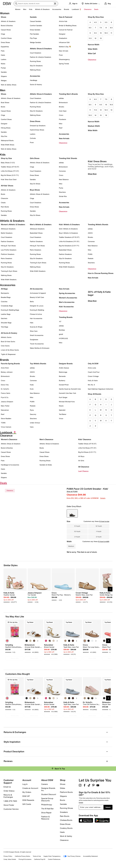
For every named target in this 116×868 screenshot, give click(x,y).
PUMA (90, 254)
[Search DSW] (36, 4)
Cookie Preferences (54, 859)
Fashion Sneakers (7, 241)
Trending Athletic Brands (98, 224)
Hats (32, 323)
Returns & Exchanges (8, 796)
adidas (61, 98)
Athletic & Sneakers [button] (42, 9)
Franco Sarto (6, 393)
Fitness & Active (36, 314)
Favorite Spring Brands (10, 364)
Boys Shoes (35, 190)
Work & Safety (66, 836)
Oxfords (33, 138)
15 (101, 115)
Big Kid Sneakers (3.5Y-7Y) (69, 246)
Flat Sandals (34, 34)
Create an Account (30, 788)
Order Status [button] (9, 791)
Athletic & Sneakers (8, 21)
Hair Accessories (36, 318)
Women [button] (18, 9)
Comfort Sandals (36, 25)
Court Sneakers (36, 53)
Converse (62, 171)
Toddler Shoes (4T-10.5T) (10, 167)
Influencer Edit (64, 42)
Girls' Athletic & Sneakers (68, 229)
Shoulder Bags (6, 323)
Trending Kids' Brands (68, 158)
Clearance (92, 60)
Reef (61, 128)
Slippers (4, 76)
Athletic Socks (6, 337)
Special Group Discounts (47, 799)
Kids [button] (31, 9)
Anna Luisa (92, 368)
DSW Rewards (28, 800)
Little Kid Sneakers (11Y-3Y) (69, 241)
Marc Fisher (5, 406)
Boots (3, 107)
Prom (61, 55)
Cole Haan (63, 111)
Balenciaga (63, 372)
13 (101, 38)
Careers (44, 784)
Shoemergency (64, 59)
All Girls (81, 461)
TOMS (3, 423)
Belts (32, 301)
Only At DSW (93, 364)
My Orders (27, 792)
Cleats (3, 203)
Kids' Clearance (85, 439)
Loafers (4, 59)
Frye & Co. (5, 397)
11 (111, 33)
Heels (3, 55)
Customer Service (11, 809)
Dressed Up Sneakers (38, 126)
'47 (60, 321)
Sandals (4, 72)
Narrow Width (94, 45)
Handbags (34, 80)
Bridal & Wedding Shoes (68, 25)
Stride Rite (63, 196)
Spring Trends (64, 64)
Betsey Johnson (7, 372)
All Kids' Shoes (7, 186)
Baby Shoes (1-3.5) (8, 163)
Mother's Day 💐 (65, 47)
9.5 (95, 33)
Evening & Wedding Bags (10, 310)
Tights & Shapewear (8, 354)
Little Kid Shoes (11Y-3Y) (10, 171)
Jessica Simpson (7, 402)
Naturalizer (5, 410)
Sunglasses (34, 339)
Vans (32, 427)
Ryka (32, 410)
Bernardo (62, 376)
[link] (14, 596)
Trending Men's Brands (68, 94)
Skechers (62, 192)
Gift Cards (27, 804)
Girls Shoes (35, 158)
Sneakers (64, 812)
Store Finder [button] (9, 805)
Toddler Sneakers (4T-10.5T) (69, 237)
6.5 (90, 28)
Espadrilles (5, 47)
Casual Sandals (36, 21)
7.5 (101, 28)
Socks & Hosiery (36, 84)
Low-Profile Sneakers (9, 250)
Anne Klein (5, 368)
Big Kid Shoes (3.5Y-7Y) (10, 175)
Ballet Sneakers (7, 233)
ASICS (90, 233)
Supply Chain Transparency (52, 856)
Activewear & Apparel (38, 293)
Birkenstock (63, 102)
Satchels (4, 318)
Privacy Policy (8, 856)
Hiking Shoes (6, 128)
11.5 (90, 38)
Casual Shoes (6, 30)
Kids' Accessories (66, 307)
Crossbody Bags (7, 306)
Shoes (3, 17)
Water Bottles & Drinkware (40, 348)
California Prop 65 (40, 859)
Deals (96, 9)
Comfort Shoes (6, 38)
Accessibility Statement (90, 856)
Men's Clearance (46, 439)
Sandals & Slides (46, 465)
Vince (61, 418)
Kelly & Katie (93, 380)
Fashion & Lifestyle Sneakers (40, 57)
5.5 (106, 22)
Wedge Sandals (35, 42)
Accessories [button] (57, 9)
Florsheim (62, 119)
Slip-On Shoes (35, 184)
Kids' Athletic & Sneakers (69, 224)
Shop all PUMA (72, 491)
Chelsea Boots (66, 820)
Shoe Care (34, 331)
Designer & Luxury (37, 306)
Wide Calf (92, 53)
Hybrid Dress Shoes (37, 130)
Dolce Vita (5, 385)
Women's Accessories (68, 298)
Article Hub (63, 21)
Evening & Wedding (37, 310)
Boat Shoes (5, 102)
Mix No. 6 (91, 385)
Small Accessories (37, 335)
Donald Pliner (64, 385)
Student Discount (49, 794)
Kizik (32, 389)
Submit (108, 807)
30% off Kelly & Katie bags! (99, 325)
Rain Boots (5, 207)
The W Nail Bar (47, 809)
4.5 (95, 22)
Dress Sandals (35, 30)
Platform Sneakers (8, 254)
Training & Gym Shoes (9, 271)
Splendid (62, 410)
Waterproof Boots (7, 140)
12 (95, 38)
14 (95, 115)
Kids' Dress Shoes (97, 193)
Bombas (62, 330)
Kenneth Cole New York (68, 393)
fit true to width (104, 541)
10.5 (106, 33)
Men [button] (25, 9)
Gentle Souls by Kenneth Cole (70, 389)
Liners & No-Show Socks (10, 350)
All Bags (4, 289)
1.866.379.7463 (10, 801)
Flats (3, 51)
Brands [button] (66, 9)
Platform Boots (66, 792)
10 (101, 33)
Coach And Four (94, 372)
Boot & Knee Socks (8, 341)
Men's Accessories (67, 302)
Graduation (63, 38)
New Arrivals (64, 51)
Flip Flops (33, 38)
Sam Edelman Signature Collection (100, 389)
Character (4, 198)
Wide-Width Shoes (8, 145)
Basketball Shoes (36, 233)
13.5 (90, 115)
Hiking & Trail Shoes (8, 246)
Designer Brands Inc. (48, 789)
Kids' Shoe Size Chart (9, 179)
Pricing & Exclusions (25, 859)
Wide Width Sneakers (9, 280)
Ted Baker (63, 414)
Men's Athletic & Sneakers (41, 224)
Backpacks (5, 293)
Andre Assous (64, 368)
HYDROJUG (63, 338)
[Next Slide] (110, 589)
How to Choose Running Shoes (101, 273)
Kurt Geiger (63, 397)
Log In (25, 784)
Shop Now (92, 206)
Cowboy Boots (66, 828)
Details (103, 498)
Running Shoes (35, 61)
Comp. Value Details (10, 859)
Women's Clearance (9, 439)
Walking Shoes (35, 70)
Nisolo (61, 406)
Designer (62, 34)
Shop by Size (6, 158)
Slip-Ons (4, 136)
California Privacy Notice (22, 856)
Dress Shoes (5, 42)
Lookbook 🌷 (77, 9)
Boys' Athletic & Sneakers (68, 233)
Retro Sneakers (6, 258)
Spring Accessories (67, 293)
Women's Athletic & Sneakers (13, 224)
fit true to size (104, 521)
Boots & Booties (7, 25)
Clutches (4, 301)
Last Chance (83, 471)
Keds (32, 385)
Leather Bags (6, 314)
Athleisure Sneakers (8, 229)
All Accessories (36, 289)
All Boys (81, 456)
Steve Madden (6, 418)
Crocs (61, 115)
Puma (61, 188)
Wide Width (93, 49)
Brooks (61, 107)
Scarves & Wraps (36, 327)
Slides (62, 788)
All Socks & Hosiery (9, 333)
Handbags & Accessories (10, 465)
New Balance (64, 179)
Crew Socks (5, 346)
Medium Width (94, 126)
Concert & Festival (66, 30)
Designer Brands (66, 364)
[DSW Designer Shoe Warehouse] (7, 3)
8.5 (111, 28)
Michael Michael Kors (67, 402)
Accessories (64, 134)
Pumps (3, 68)
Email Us (7, 787)
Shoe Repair (46, 813)
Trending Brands (66, 317)
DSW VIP (26, 796)
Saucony (33, 414)
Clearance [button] (88, 9)
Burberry (62, 380)
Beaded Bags (6, 297)
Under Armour (35, 423)
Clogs (3, 34)
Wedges (4, 80)
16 (106, 115)
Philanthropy (47, 805)
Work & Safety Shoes (9, 85)
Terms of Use (37, 856)
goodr (61, 334)
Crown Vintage (93, 376)
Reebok (91, 258)
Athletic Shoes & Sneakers (41, 49)
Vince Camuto (6, 427)
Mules (3, 64)
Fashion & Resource (45, 818)
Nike (61, 124)
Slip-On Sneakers (36, 66)
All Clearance (84, 467)
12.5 (106, 110)
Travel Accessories (37, 344)
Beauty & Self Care (37, 297)
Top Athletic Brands (38, 364)
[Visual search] (55, 4)
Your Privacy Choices (72, 856)
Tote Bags (4, 327)
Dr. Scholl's (5, 389)
